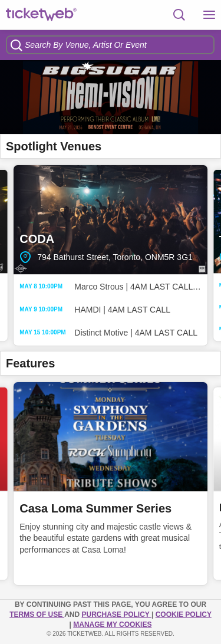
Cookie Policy (184, 615)
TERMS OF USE (37, 615)
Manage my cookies (112, 625)
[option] (111, 97)
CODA (110, 220)
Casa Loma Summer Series (95, 508)
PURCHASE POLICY (116, 615)
